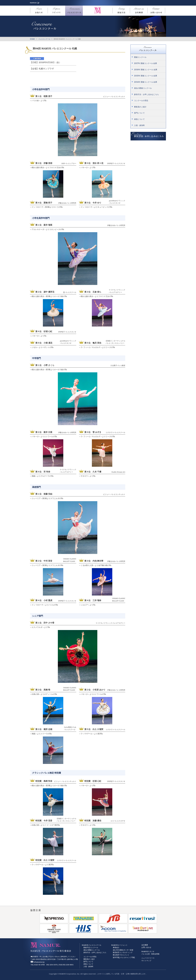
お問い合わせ (146, 947)
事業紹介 (116, 947)
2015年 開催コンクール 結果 (146, 76)
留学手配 (116, 957)
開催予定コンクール (91, 947)
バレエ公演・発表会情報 (150, 954)
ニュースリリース (148, 958)
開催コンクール (140, 57)
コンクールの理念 (141, 101)
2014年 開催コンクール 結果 (146, 82)
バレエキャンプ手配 (128, 957)
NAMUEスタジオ (148, 951)
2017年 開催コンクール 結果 (146, 63)
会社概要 (145, 945)
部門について (139, 113)
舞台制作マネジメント (121, 955)
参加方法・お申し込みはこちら (146, 94)
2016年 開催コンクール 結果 (146, 70)
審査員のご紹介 (140, 107)
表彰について (139, 119)
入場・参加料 (139, 125)
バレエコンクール (44, 39)
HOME (32, 39)
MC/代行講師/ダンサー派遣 (123, 950)
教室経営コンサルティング (123, 952)
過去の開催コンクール (143, 88)
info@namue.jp (39, 962)
